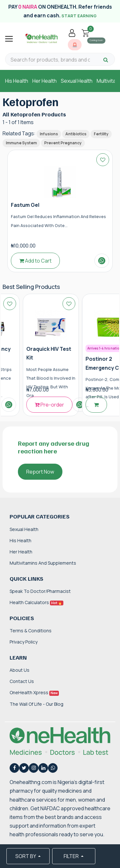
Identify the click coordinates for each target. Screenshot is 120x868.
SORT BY (26, 856)
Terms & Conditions (31, 631)
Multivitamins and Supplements (43, 563)
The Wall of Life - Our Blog (36, 704)
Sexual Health (77, 81)
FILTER (72, 856)
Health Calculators (36, 602)
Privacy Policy (24, 642)
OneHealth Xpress (34, 692)
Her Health (44, 81)
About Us (20, 670)
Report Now (40, 472)
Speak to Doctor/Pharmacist (40, 591)
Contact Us (22, 681)
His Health (17, 81)
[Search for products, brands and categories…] (50, 60)
